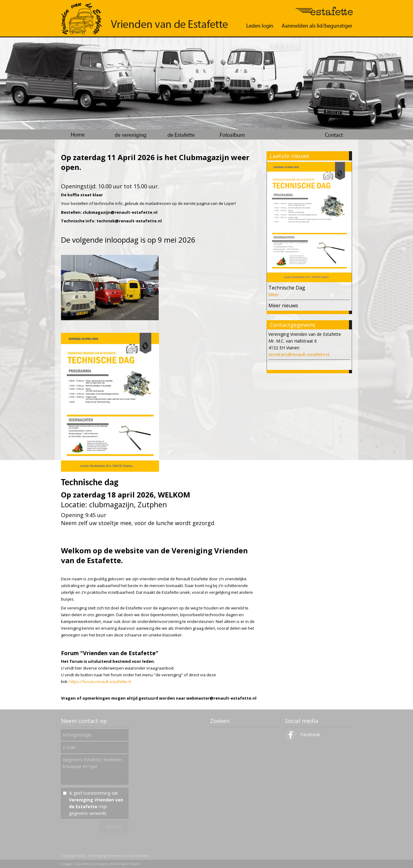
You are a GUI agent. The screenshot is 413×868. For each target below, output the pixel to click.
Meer (274, 295)
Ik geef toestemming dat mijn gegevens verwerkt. (96, 803)
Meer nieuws (283, 305)
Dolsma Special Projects (125, 864)
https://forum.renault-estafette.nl (100, 682)
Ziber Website (85, 864)
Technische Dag (287, 288)
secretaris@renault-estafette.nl (299, 354)
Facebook (302, 734)
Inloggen (67, 864)
